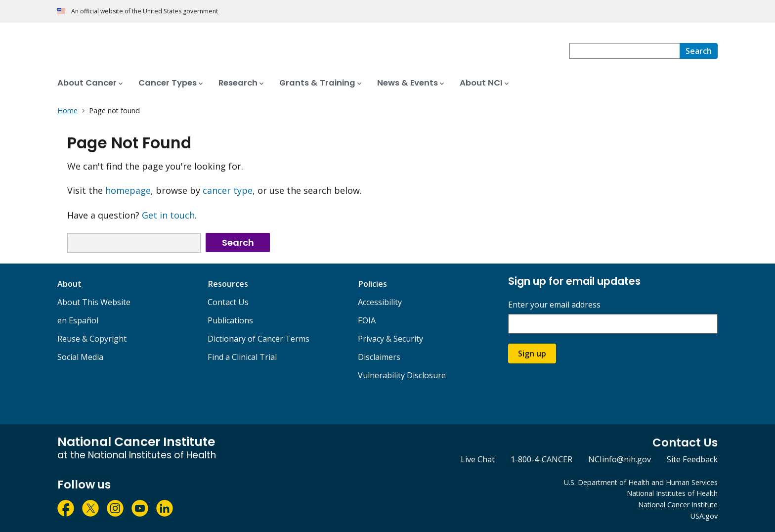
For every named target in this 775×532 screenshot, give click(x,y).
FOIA (367, 320)
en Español (78, 320)
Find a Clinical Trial (242, 357)
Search (238, 243)
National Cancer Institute (678, 505)
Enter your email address (554, 305)
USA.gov (704, 516)
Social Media (80, 357)
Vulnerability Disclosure (402, 375)
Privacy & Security (390, 339)
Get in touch (168, 215)
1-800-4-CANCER (541, 459)
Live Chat (478, 459)
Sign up (532, 354)
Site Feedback (692, 459)
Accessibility (380, 302)
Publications (230, 320)
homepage (128, 190)
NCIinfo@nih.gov (620, 459)
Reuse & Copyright (92, 339)
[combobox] (624, 51)
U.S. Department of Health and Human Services (641, 482)
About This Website (94, 302)
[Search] (699, 51)
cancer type (228, 190)
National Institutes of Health (672, 493)
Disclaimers (379, 357)
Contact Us (228, 302)
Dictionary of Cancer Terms (258, 339)
